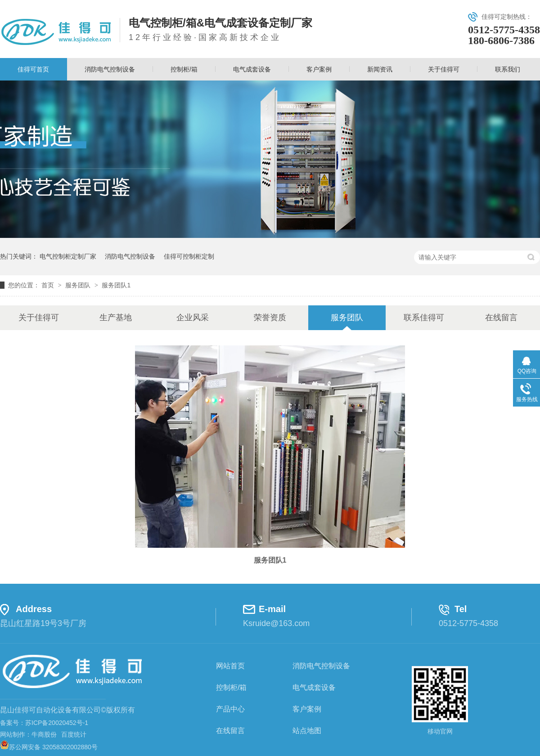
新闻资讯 (380, 69)
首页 (49, 285)
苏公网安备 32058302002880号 (49, 747)
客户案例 (319, 69)
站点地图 (307, 731)
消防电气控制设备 (110, 69)
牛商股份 (44, 734)
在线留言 (501, 318)
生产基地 (116, 318)
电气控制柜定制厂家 (68, 256)
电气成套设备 (252, 69)
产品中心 (230, 709)
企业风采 (193, 318)
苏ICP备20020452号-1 (57, 723)
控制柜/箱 (184, 69)
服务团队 (79, 285)
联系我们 (508, 69)
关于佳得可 (444, 69)
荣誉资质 (270, 318)
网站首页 (230, 666)
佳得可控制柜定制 (189, 256)
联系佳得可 (424, 318)
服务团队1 (116, 285)
